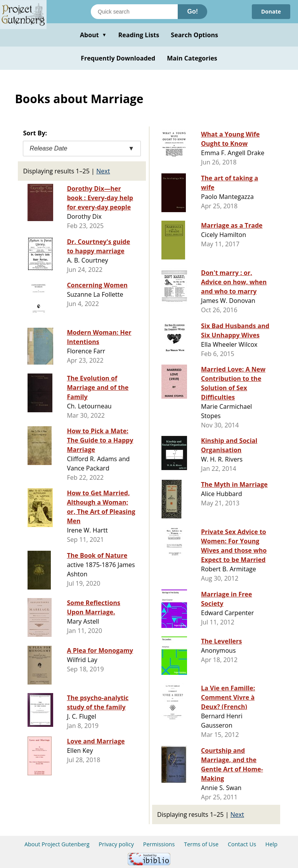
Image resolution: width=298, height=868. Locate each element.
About (93, 35)
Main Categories (192, 58)
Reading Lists (139, 35)
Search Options (194, 35)
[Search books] (134, 12)
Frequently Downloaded (118, 58)
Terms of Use (201, 844)
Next (103, 171)
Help (271, 844)
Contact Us (242, 844)
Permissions (159, 844)
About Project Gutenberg (57, 844)
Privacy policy (116, 844)
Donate (271, 11)
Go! (192, 11)
